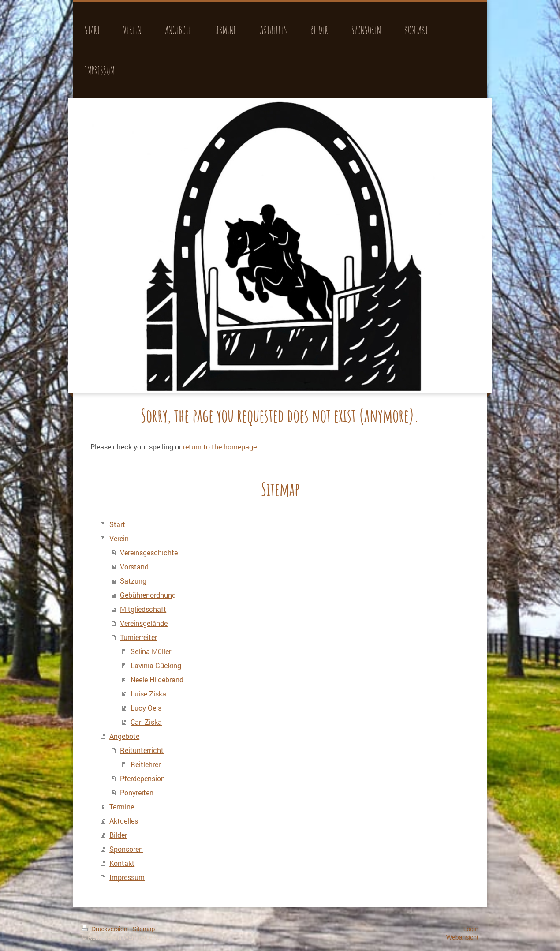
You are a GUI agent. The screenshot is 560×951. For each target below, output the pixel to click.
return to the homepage (220, 447)
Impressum (127, 877)
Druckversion (105, 929)
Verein (119, 538)
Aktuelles (124, 821)
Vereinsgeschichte (149, 552)
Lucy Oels (146, 708)
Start (117, 524)
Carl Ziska (146, 722)
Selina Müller (151, 651)
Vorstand (134, 567)
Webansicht (462, 937)
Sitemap (144, 929)
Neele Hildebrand (157, 680)
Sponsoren (126, 849)
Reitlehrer (146, 764)
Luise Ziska (148, 694)
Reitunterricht (142, 750)
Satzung (133, 581)
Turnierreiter (138, 637)
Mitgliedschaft (143, 609)
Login (471, 929)
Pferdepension (142, 778)
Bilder (118, 835)
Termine (122, 807)
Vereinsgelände (144, 623)
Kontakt (122, 863)
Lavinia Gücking (156, 665)
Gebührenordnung (148, 595)
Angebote (124, 736)
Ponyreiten (137, 792)
